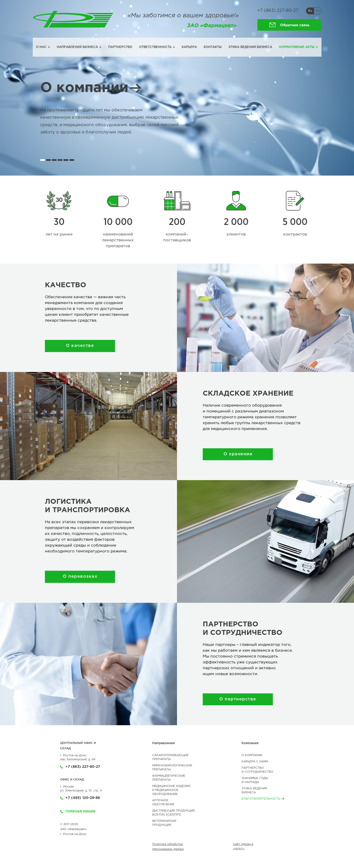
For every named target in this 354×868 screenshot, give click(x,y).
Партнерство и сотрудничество (257, 770)
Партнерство (120, 47)
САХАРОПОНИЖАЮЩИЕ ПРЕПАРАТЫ (170, 757)
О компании (91, 88)
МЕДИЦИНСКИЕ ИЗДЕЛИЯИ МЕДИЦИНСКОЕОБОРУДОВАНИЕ (171, 790)
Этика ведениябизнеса (254, 791)
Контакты (213, 47)
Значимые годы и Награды (255, 780)
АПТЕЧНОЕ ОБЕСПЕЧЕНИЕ (163, 802)
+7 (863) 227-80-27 (278, 11)
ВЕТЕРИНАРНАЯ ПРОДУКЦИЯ (164, 823)
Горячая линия (78, 812)
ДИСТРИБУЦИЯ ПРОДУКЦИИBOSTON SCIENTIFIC (173, 813)
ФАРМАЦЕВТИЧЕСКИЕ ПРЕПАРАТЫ (169, 778)
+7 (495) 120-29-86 (80, 798)
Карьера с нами (255, 762)
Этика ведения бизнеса (250, 47)
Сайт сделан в (243, 844)
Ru (310, 11)
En (318, 11)
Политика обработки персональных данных (168, 847)
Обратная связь (289, 25)
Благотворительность (263, 799)
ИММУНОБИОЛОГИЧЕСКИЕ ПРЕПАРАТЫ (172, 768)
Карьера (189, 47)
